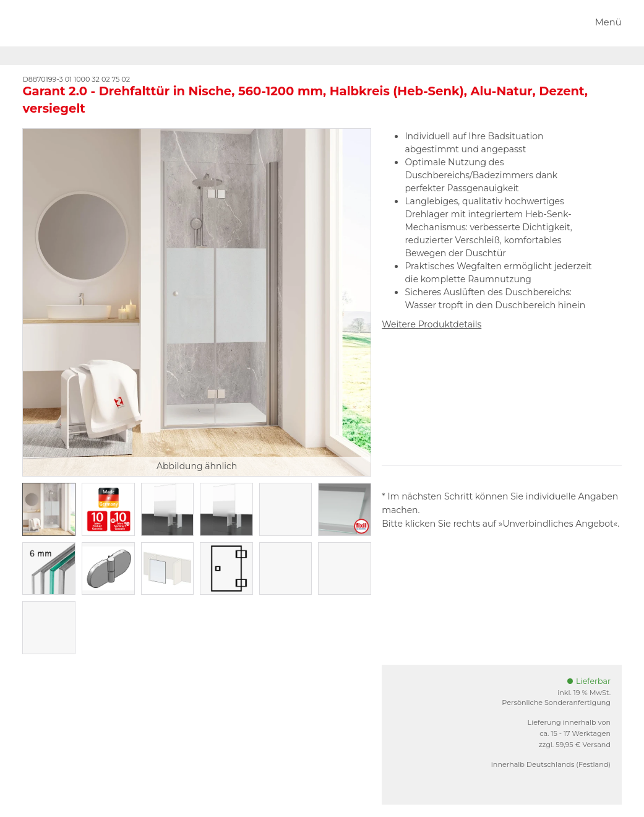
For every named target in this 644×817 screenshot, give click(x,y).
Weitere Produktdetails (431, 324)
